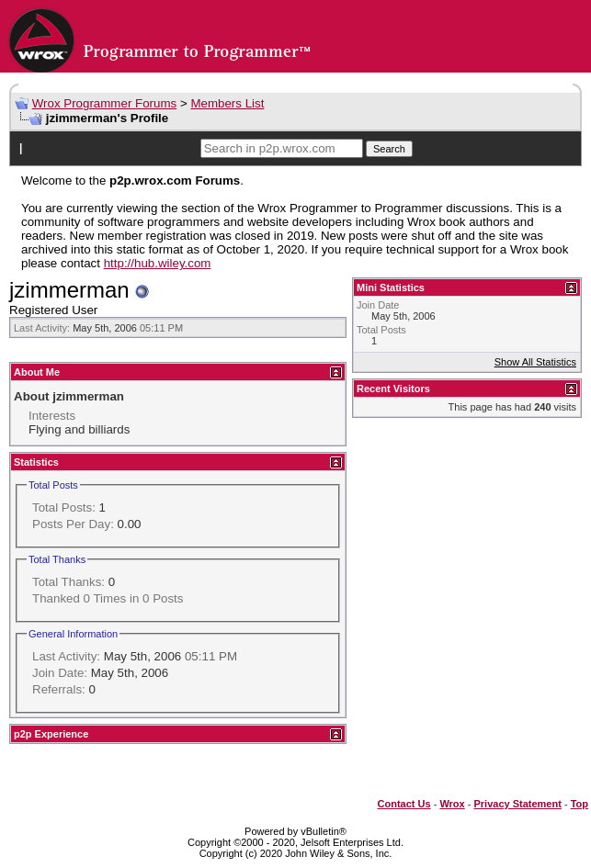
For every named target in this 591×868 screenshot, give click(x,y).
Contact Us (404, 804)
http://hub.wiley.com (158, 263)
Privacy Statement (517, 804)
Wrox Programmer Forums (105, 103)
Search (389, 149)
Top (580, 804)
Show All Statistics (535, 362)
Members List (227, 103)
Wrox (452, 804)
